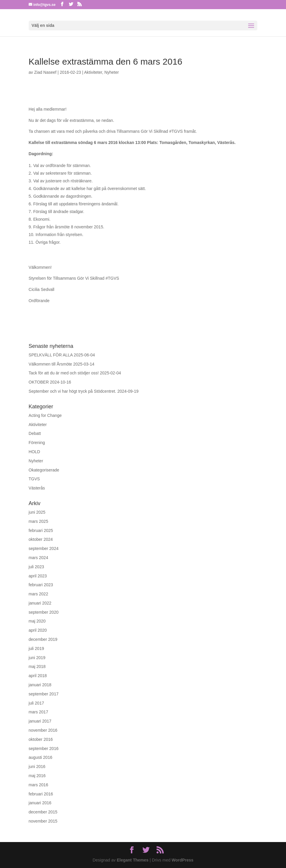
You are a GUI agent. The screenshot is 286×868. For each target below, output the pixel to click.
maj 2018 (37, 666)
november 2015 (43, 821)
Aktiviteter (93, 72)
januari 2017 (40, 721)
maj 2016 (37, 776)
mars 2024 (38, 558)
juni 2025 (37, 512)
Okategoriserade (44, 470)
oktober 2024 (41, 539)
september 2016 (44, 749)
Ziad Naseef (45, 72)
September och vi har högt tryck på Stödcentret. (73, 391)
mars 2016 (38, 785)
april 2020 (38, 630)
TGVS (34, 479)
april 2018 (38, 676)
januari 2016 (40, 803)
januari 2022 (40, 603)
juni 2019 (37, 658)
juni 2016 (37, 767)
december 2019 (43, 639)
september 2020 (44, 612)
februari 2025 (41, 530)
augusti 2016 (40, 757)
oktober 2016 (41, 739)
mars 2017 (38, 712)
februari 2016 (41, 794)
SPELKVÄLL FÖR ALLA (51, 355)
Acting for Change (45, 415)
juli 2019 (36, 648)
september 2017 (44, 694)
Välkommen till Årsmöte (50, 364)
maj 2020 (37, 621)
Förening (37, 443)
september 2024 (44, 548)
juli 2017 (36, 703)
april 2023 (38, 576)
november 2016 (43, 730)
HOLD (34, 452)
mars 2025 (38, 521)
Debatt (35, 433)
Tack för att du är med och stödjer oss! (64, 373)
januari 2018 (40, 685)
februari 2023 (41, 585)
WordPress (183, 860)
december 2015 (43, 812)
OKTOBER (39, 382)
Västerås (37, 488)
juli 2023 (36, 567)
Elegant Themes (133, 860)
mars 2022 (38, 594)
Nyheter (112, 72)
